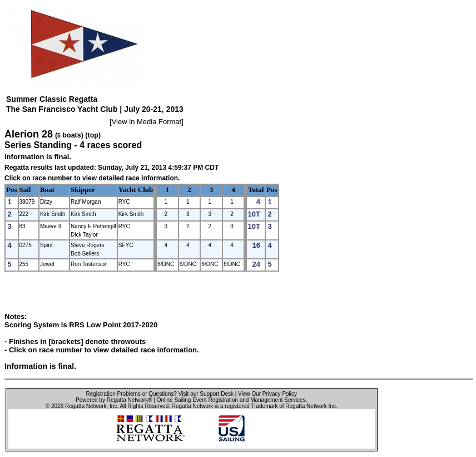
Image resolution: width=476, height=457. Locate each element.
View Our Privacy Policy (267, 394)
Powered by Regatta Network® (114, 400)
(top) (93, 135)
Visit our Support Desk (206, 394)
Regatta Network (86, 406)
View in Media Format (147, 122)
